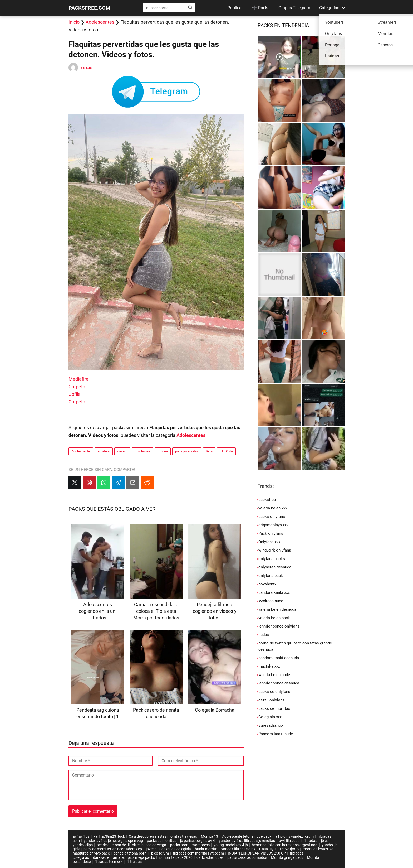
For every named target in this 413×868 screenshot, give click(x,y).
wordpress (201, 845)
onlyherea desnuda (275, 567)
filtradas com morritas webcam (198, 853)
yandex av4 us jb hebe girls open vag (113, 841)
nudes (264, 635)
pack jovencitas (187, 451)
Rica (209, 451)
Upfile (75, 394)
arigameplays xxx (273, 525)
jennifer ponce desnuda (279, 683)
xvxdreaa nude (271, 601)
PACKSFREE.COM (89, 8)
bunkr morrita (206, 849)
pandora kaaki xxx (274, 592)
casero (122, 451)
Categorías (329, 8)
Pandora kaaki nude (276, 734)
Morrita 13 (210, 836)
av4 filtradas (289, 841)
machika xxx (269, 666)
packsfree (267, 500)
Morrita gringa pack (287, 857)
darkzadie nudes (210, 857)
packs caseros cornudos (247, 857)
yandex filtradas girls (238, 849)
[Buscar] (190, 8)
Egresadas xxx (271, 725)
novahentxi (268, 584)
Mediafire (78, 379)
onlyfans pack (271, 576)
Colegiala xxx (270, 717)
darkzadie (101, 857)
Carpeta (77, 387)
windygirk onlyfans (275, 550)
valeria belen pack (274, 618)
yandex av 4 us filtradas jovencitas (247, 841)
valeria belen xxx (273, 508)
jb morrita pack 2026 (176, 857)
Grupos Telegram (294, 8)
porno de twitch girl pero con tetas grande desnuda (295, 646)
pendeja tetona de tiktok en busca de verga (131, 845)
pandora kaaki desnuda (279, 658)
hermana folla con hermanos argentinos (285, 845)
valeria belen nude (274, 675)
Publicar (235, 8)
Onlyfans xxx (269, 542)
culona (163, 451)
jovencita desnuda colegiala (168, 849)
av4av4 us (81, 836)
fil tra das (134, 862)
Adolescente (81, 451)
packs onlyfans (272, 517)
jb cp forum (160, 853)
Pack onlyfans (271, 533)
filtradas (310, 841)
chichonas (143, 451)
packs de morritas (274, 708)
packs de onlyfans (274, 692)
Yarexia (86, 67)
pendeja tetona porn (130, 853)
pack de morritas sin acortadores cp (113, 849)
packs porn (179, 845)
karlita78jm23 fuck (109, 836)
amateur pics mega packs (134, 857)
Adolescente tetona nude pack (247, 836)
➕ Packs (261, 8)
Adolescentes (100, 22)
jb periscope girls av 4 (198, 841)
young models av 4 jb (231, 845)
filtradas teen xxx (109, 862)
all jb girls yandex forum (294, 836)
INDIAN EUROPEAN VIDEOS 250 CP (257, 853)
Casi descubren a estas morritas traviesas (163, 836)
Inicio (74, 22)
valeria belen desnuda (277, 609)
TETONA (226, 451)
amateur (104, 451)
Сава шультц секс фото (279, 849)
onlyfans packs (272, 559)
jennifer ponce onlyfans (279, 626)
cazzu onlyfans (271, 700)
